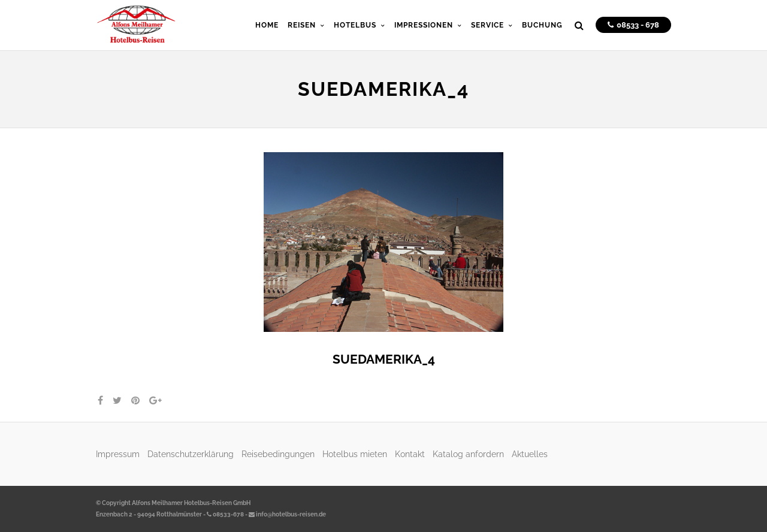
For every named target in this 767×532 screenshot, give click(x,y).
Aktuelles (530, 454)
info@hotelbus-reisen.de (287, 514)
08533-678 (225, 514)
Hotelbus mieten (355, 454)
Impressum (118, 454)
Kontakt (410, 454)
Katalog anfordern (468, 454)
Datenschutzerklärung (191, 454)
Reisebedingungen (278, 454)
